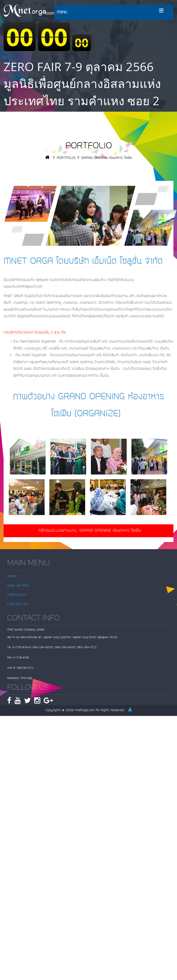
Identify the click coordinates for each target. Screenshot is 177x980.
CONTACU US (18, 604)
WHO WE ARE (18, 586)
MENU (62, 12)
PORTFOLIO (66, 158)
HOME (12, 577)
